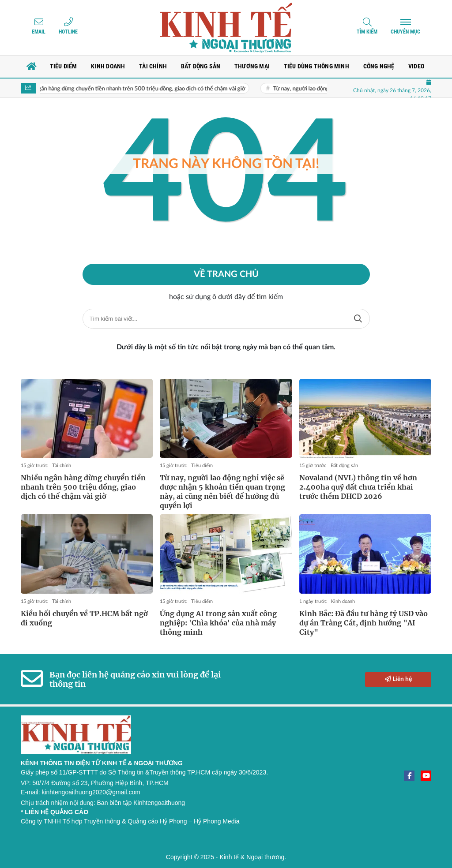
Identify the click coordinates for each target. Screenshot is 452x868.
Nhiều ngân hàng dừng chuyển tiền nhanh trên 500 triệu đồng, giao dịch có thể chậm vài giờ (139, 89)
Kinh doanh (343, 601)
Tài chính (62, 466)
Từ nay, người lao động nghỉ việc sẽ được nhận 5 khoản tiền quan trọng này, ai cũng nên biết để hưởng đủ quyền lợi (222, 491)
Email (39, 32)
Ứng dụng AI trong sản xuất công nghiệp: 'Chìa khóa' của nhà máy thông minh (218, 623)
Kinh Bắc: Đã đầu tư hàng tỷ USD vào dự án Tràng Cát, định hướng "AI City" (363, 623)
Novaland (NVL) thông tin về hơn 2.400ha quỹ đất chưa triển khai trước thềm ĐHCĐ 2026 (358, 487)
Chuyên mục (405, 32)
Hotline (68, 32)
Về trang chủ (226, 274)
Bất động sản (344, 466)
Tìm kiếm (367, 32)
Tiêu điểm (202, 466)
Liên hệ (398, 679)
